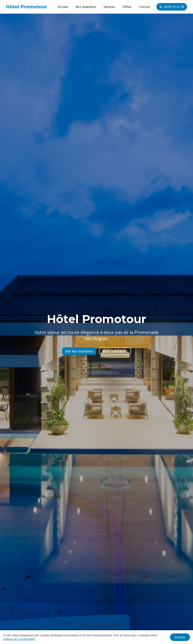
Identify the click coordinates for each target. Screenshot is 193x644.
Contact (145, 7)
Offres (127, 7)
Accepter (180, 637)
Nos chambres (86, 7)
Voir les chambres (79, 351)
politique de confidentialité (19, 639)
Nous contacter (115, 351)
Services (109, 7)
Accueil (63, 7)
